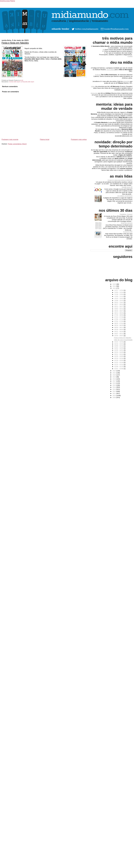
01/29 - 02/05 (119, 360)
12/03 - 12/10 (119, 292)
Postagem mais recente (10, 139)
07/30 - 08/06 (119, 315)
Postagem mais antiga (79, 139)
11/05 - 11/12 (119, 296)
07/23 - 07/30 (119, 317)
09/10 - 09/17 (119, 307)
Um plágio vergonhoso (125, 196)
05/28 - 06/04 (119, 329)
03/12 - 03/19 (119, 354)
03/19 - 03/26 (119, 352)
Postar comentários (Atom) (17, 144)
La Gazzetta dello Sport (27, 82)
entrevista (126, 81)
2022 (114, 371)
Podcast (98, 75)
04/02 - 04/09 (119, 348)
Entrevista (94, 93)
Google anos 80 (127, 187)
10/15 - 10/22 (119, 299)
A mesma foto (128, 232)
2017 (114, 381)
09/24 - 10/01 (119, 303)
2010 (114, 395)
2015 (114, 385)
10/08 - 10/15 (119, 301)
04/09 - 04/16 (119, 346)
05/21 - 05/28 (119, 332)
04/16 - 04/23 (119, 344)
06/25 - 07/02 (119, 323)
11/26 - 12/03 (119, 294)
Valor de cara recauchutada (123, 340)
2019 (114, 377)
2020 (114, 375)
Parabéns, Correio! (126, 214)
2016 (114, 383)
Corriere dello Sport (15, 82)
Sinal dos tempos (127, 223)
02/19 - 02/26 (119, 358)
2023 (114, 288)
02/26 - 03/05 (119, 356)
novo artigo (110, 70)
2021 (114, 373)
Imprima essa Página (7, 1)
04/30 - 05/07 (119, 336)
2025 (114, 284)
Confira (130, 56)
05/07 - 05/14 (119, 334)
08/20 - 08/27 (119, 311)
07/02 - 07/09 (119, 321)
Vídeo (93, 86)
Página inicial (45, 139)
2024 (114, 286)
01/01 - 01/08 (119, 369)
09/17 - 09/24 (119, 305)
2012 (114, 391)
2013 (114, 389)
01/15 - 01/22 (119, 365)
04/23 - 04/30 (119, 342)
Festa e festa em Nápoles (15, 43)
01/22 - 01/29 (119, 362)
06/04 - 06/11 (119, 327)
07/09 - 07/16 (119, 319)
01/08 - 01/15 (119, 367)
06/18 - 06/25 (119, 325)
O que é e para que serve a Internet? (120, 180)
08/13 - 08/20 (119, 313)
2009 (114, 397)
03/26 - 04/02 (119, 350)
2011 (114, 393)
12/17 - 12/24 (119, 290)
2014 (114, 387)
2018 (114, 379)
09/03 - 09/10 (119, 309)
